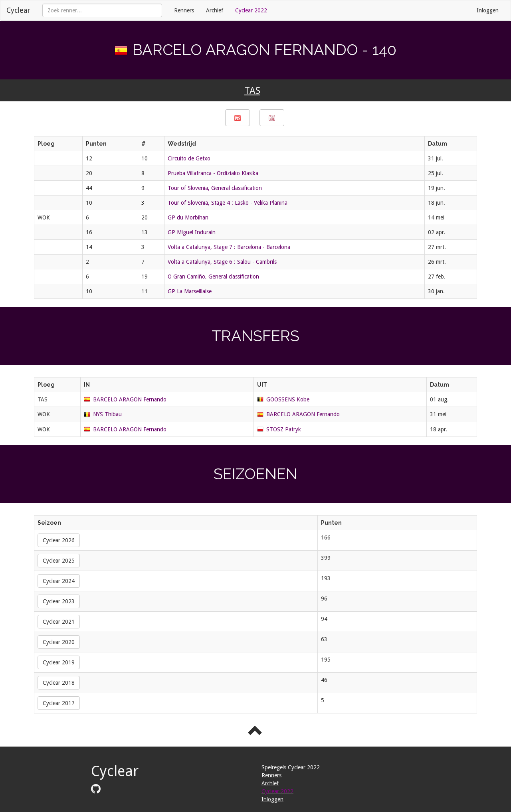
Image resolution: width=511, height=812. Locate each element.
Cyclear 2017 (59, 703)
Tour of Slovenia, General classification (215, 188)
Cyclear (18, 10)
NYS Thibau (107, 414)
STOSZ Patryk (284, 429)
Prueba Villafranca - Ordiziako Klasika (213, 173)
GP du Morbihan (188, 217)
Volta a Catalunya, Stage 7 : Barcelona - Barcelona (229, 247)
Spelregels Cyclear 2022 (291, 767)
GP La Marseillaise (190, 291)
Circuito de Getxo (189, 158)
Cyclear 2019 (59, 662)
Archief (215, 10)
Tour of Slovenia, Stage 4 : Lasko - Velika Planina (228, 203)
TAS (252, 91)
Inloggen (488, 10)
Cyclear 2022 (251, 10)
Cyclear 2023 (59, 601)
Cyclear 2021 (59, 622)
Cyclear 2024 (59, 581)
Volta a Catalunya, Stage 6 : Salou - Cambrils (222, 262)
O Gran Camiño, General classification (213, 277)
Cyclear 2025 (59, 561)
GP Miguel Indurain (192, 232)
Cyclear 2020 (59, 642)
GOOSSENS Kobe (288, 399)
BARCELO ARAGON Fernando (130, 399)
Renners (184, 10)
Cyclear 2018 (59, 683)
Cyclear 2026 (59, 540)
